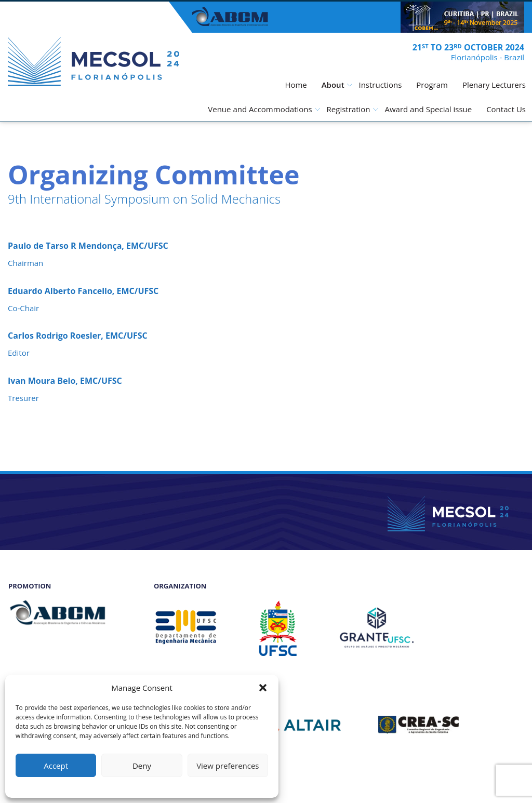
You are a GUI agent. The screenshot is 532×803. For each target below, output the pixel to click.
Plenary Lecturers (494, 85)
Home (296, 85)
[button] (263, 688)
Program (432, 85)
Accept (56, 766)
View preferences (228, 766)
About (333, 85)
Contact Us (506, 109)
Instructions (380, 85)
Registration (349, 109)
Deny (142, 766)
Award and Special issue (428, 109)
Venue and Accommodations (260, 109)
